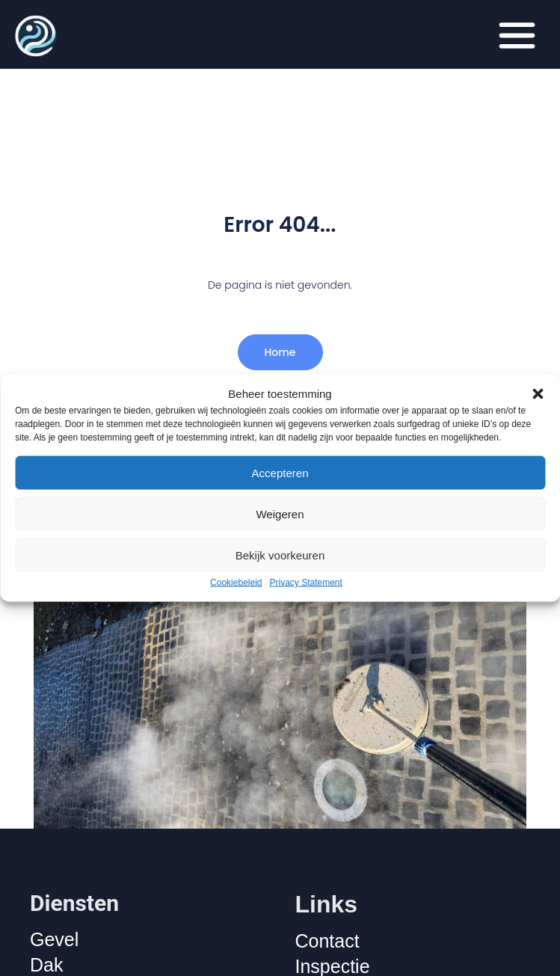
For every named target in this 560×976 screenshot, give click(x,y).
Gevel (54, 939)
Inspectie (333, 966)
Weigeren (280, 513)
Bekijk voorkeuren (280, 555)
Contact (327, 941)
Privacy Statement (306, 583)
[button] (538, 393)
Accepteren (280, 472)
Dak (46, 965)
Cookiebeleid (236, 583)
